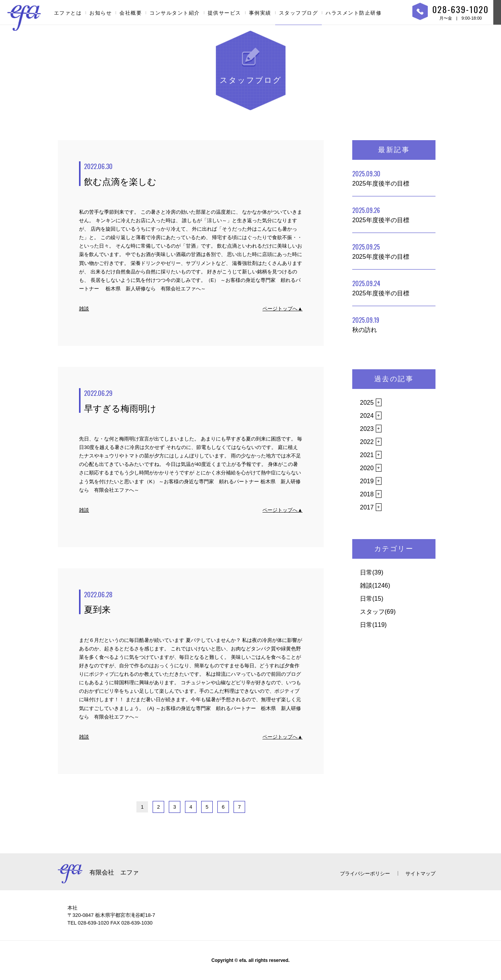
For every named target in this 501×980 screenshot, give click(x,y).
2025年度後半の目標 (381, 178)
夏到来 (193, 602)
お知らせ (101, 13)
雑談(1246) (375, 585)
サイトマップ (420, 874)
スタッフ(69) (378, 612)
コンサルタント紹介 (175, 13)
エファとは (68, 13)
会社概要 (131, 13)
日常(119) (373, 625)
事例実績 (260, 13)
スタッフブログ (299, 13)
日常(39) (372, 572)
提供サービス (224, 13)
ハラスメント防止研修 (354, 13)
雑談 (84, 309)
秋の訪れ (366, 324)
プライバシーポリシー (365, 874)
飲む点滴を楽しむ (193, 174)
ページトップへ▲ (282, 309)
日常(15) (372, 599)
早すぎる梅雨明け (193, 401)
